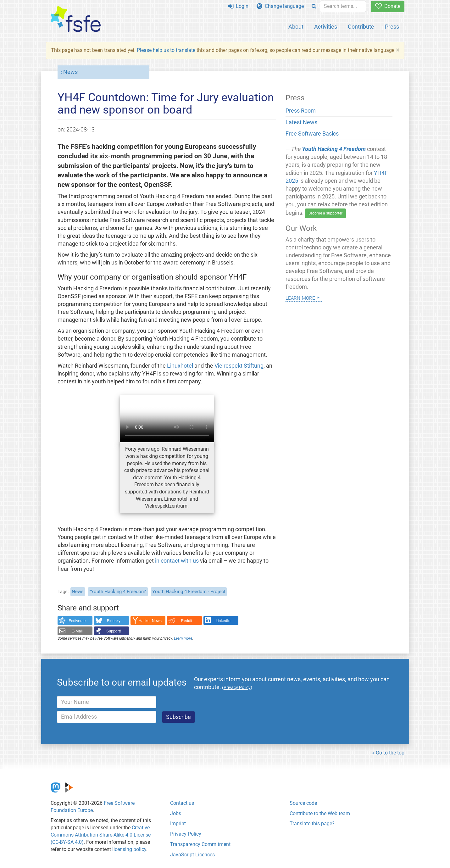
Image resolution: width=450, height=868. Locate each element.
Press (392, 27)
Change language (280, 6)
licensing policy (129, 849)
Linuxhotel (180, 366)
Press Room (301, 111)
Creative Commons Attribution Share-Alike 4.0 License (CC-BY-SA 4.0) (101, 835)
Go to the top (390, 753)
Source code (303, 803)
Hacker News (150, 621)
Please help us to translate (166, 50)
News (70, 72)
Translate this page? (312, 823)
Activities (326, 27)
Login (238, 6)
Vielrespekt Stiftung (239, 366)
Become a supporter (325, 213)
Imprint (178, 823)
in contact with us (177, 561)
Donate (388, 6)
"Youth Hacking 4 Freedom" (118, 592)
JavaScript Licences (192, 855)
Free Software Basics (312, 134)
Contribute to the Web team (320, 813)
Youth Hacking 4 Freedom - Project (189, 592)
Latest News (301, 122)
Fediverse (77, 621)
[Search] (314, 6)
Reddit (187, 621)
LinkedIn (223, 621)
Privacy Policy (186, 834)
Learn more (183, 638)
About (296, 27)
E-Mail (77, 631)
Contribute (361, 27)
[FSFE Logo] (76, 19)
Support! (114, 631)
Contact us (182, 803)
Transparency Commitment (200, 844)
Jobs (176, 813)
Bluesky (114, 621)
